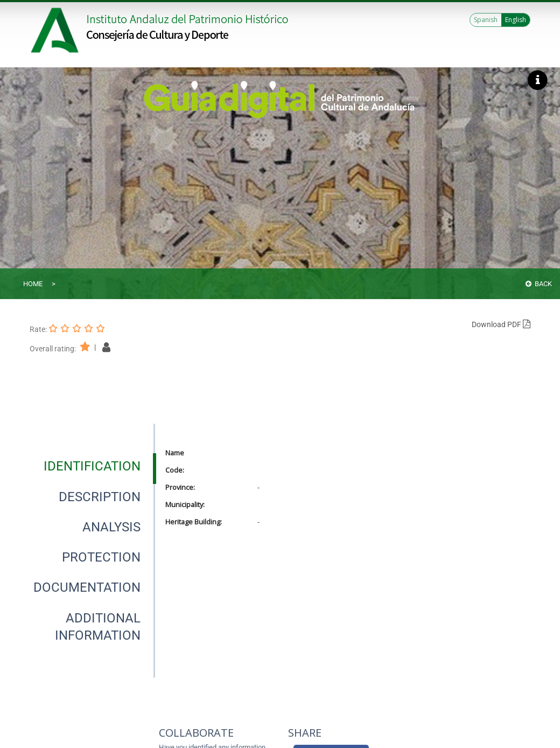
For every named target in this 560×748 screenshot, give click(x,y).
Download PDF (501, 324)
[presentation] (92, 466)
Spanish (486, 20)
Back (539, 284)
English (516, 20)
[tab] (92, 466)
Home (33, 284)
